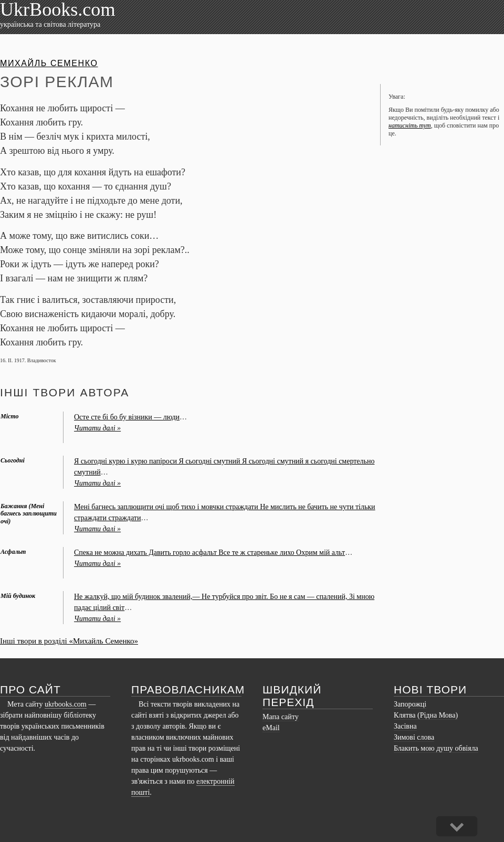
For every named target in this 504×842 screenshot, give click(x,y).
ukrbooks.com (66, 704)
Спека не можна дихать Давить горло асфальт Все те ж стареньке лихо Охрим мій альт (209, 552)
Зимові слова (414, 737)
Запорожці (410, 704)
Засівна (405, 726)
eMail (271, 728)
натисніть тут (410, 125)
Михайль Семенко (49, 63)
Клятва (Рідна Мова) (426, 715)
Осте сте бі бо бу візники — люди (127, 417)
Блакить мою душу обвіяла (436, 748)
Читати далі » (97, 428)
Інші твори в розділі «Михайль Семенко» (69, 641)
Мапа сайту (281, 717)
